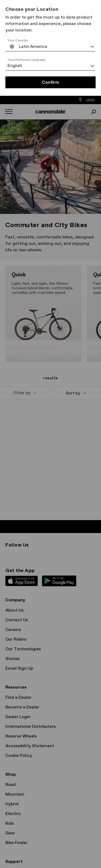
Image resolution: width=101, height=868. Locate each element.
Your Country (18, 41)
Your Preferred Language (27, 60)
